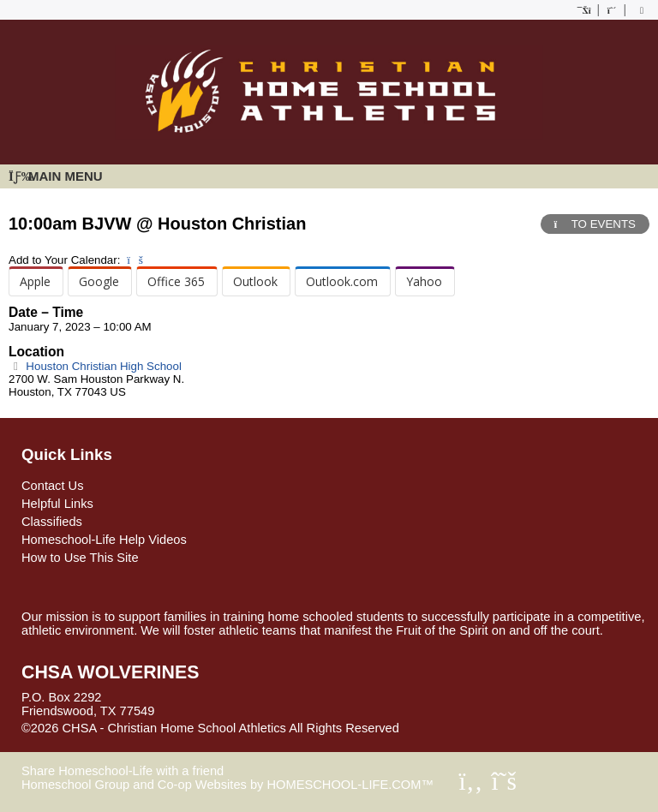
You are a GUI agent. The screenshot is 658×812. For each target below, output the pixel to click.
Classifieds (52, 522)
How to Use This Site (80, 558)
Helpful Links (57, 504)
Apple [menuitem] (35, 281)
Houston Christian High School (95, 366)
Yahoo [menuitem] (424, 281)
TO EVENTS (595, 224)
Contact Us (53, 486)
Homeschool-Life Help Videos (104, 540)
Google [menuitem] (99, 281)
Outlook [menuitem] (255, 281)
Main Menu (56, 176)
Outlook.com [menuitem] (342, 281)
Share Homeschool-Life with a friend (123, 771)
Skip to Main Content (474, 728)
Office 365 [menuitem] (176, 281)
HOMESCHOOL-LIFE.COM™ (350, 785)
